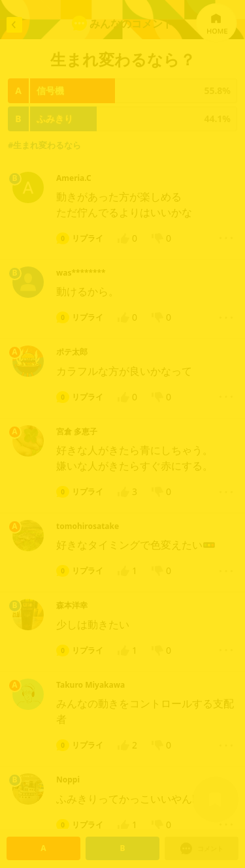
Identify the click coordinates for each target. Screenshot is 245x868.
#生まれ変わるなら (44, 145)
